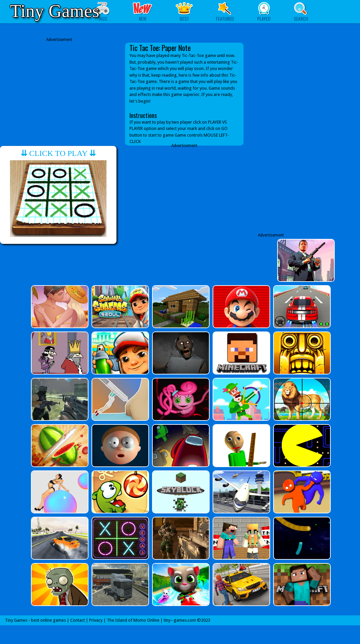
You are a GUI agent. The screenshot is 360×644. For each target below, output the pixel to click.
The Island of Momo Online (133, 620)
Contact (78, 620)
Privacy (96, 620)
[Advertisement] (59, 89)
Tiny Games (55, 11)
